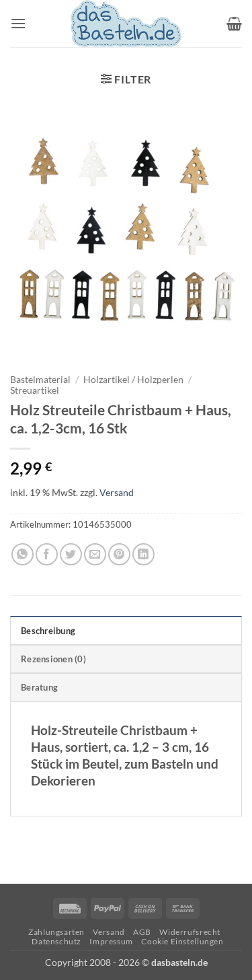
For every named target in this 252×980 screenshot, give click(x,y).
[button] (18, 23)
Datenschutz (56, 941)
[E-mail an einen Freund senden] (95, 554)
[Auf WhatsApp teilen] (23, 554)
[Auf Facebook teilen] (47, 554)
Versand (117, 492)
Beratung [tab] (39, 687)
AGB (142, 932)
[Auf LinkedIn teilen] (143, 554)
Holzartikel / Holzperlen (133, 380)
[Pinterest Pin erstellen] (119, 554)
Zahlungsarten (56, 932)
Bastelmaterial (40, 380)
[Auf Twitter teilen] (71, 554)
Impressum (111, 941)
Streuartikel (35, 390)
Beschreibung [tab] (48, 631)
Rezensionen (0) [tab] (53, 659)
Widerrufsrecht (190, 932)
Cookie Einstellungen (182, 941)
